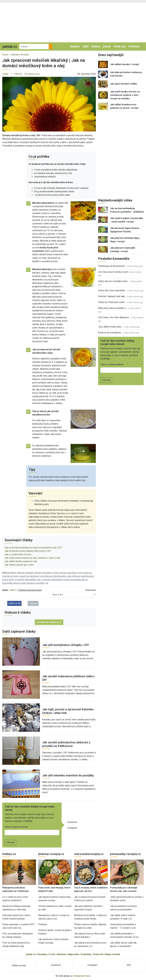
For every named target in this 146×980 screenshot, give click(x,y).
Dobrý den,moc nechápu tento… (114, 281)
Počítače (134, 46)
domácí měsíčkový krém (47, 573)
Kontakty (42, 954)
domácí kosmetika (72, 580)
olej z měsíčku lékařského (50, 580)
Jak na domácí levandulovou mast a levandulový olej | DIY (33, 548)
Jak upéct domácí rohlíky (123, 84)
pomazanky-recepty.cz (125, 854)
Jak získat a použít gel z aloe (19, 565)
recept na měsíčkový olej (31, 576)
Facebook (72, 822)
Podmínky (86, 954)
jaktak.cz (31, 954)
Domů (5, 55)
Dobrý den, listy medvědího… (112, 290)
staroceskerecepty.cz (89, 854)
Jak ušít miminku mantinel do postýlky (68, 775)
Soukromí (98, 954)
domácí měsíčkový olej (71, 573)
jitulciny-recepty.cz (51, 854)
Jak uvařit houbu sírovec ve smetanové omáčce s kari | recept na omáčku (125, 95)
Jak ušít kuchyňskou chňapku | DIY (66, 645)
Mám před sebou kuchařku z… (113, 308)
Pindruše (43, 924)
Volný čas (120, 46)
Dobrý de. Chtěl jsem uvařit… (112, 302)
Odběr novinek (19, 965)
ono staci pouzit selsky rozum (113, 272)
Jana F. (13, 590)
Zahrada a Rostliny (20, 55)
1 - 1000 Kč (16, 74)
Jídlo (85, 46)
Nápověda (73, 954)
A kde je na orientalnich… (110, 333)
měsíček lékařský (25, 573)
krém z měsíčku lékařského (23, 580)
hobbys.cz (9, 854)
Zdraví (107, 46)
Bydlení (75, 46)
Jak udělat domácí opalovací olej (21, 561)
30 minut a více (32, 74)
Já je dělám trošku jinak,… (110, 327)
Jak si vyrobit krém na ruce (18, 554)
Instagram (72, 828)
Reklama (62, 954)
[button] (49, 104)
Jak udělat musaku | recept (125, 64)
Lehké (5, 74)
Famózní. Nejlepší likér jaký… (112, 296)
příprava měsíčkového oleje (58, 576)
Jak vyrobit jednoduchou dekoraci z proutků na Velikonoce (66, 744)
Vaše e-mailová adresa (16, 827)
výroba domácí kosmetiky (32, 583)
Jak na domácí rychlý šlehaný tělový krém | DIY (28, 551)
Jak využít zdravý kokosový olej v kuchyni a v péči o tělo (32, 558)
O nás (52, 954)
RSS (129, 965)
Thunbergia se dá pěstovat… (112, 266)
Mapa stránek (113, 954)
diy (47, 583)
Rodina (96, 46)
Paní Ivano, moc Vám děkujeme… (114, 317)
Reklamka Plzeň (82, 976)
